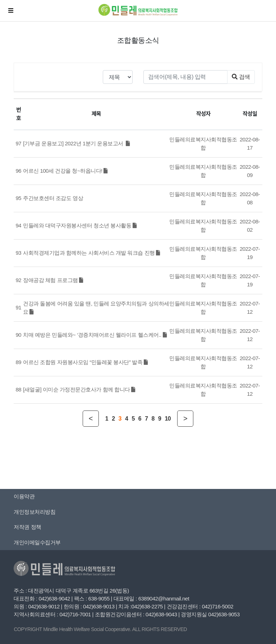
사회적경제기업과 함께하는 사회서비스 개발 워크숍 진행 (91, 253)
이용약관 (24, 496)
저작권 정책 (27, 527)
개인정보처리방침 (34, 512)
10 (168, 419)
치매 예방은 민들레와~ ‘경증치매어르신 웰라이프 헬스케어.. (95, 335)
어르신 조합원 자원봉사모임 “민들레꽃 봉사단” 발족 (85, 362)
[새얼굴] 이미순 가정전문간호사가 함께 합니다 (79, 389)
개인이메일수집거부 (37, 542)
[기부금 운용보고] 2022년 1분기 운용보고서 (76, 143)
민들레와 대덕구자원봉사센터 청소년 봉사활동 (80, 225)
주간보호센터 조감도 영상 (53, 198)
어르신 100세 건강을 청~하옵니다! (65, 171)
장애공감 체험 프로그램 (53, 280)
